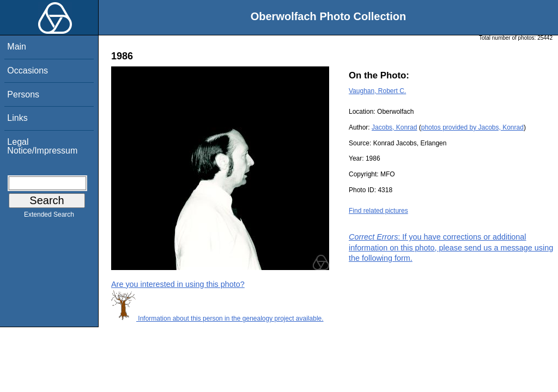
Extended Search (49, 217)
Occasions (28, 71)
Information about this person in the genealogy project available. (217, 318)
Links (17, 118)
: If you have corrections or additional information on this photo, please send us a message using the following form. (451, 247)
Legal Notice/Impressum (42, 146)
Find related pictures (378, 211)
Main (17, 47)
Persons (23, 94)
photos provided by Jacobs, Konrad (472, 127)
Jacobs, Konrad (394, 127)
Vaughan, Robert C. (377, 91)
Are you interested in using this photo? (178, 284)
